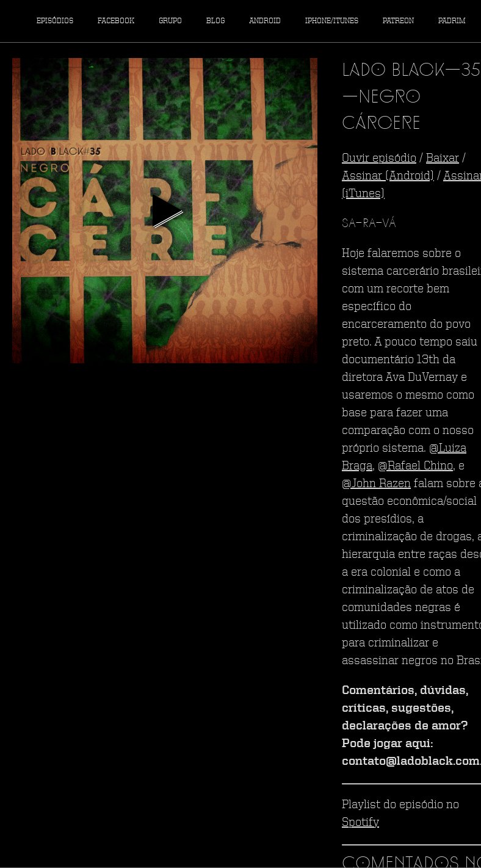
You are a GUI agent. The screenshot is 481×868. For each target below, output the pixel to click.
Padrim (452, 21)
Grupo (170, 21)
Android (265, 21)
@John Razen (376, 484)
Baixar (443, 159)
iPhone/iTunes (332, 21)
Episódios (55, 21)
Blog (215, 21)
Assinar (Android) (388, 176)
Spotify (360, 823)
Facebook (116, 21)
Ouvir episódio (379, 159)
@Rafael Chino (415, 466)
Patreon (398, 21)
